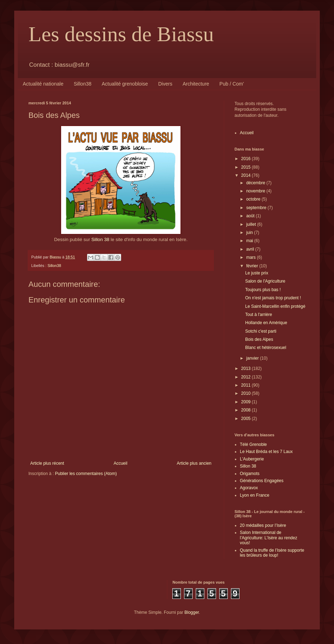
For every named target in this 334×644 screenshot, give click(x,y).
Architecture (196, 84)
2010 (247, 393)
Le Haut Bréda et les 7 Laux (266, 452)
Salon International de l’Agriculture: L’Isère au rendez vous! (268, 538)
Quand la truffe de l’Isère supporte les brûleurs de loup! (272, 553)
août (251, 216)
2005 (247, 419)
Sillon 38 (100, 239)
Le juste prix (257, 273)
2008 (247, 410)
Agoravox (249, 488)
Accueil (121, 463)
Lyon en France (255, 495)
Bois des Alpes (259, 339)
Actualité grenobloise (125, 84)
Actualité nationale (43, 84)
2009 (247, 402)
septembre (257, 208)
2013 (247, 369)
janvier (253, 358)
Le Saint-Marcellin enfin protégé (275, 306)
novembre (256, 191)
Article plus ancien (194, 463)
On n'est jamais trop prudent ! (273, 298)
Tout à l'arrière (259, 315)
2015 (247, 167)
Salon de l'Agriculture (265, 281)
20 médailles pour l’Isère (263, 525)
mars (252, 257)
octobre (254, 199)
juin (250, 233)
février (253, 266)
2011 (247, 385)
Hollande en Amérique (266, 323)
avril (251, 249)
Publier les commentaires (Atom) (86, 474)
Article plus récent (47, 463)
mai (250, 241)
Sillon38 (82, 84)
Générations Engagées (262, 481)
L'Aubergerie (252, 459)
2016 (247, 159)
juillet (252, 224)
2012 (247, 377)
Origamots (250, 474)
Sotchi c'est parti (261, 331)
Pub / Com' (232, 84)
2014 (247, 175)
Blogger (192, 612)
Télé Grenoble (253, 444)
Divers (165, 84)
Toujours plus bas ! (263, 290)
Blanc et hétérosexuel (266, 348)
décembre (256, 183)
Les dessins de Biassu (121, 34)
